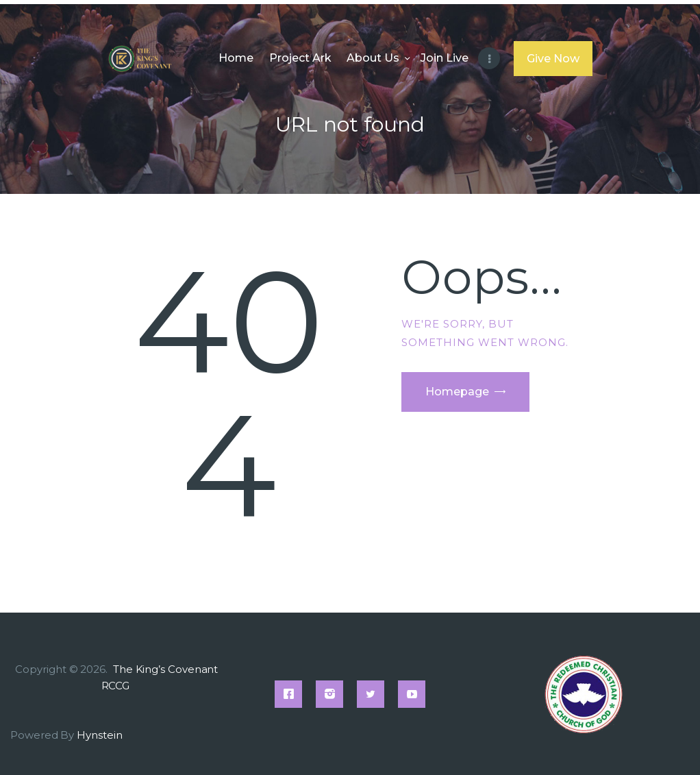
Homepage (457, 392)
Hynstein (99, 735)
